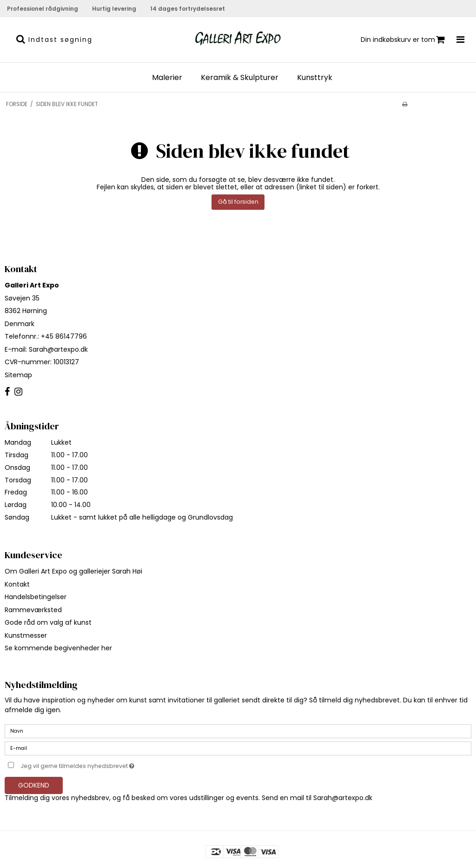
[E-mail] (238, 748)
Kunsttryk (315, 78)
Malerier (167, 78)
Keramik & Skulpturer (240, 78)
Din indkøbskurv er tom (403, 40)
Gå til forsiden (238, 202)
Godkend (34, 785)
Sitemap (18, 375)
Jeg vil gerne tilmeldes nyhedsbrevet (101, 764)
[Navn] (238, 731)
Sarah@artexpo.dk (58, 349)
